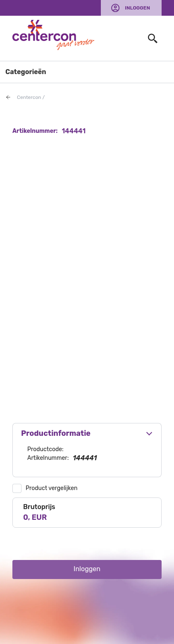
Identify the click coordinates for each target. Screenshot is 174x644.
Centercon (29, 97)
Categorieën (26, 72)
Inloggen (137, 8)
